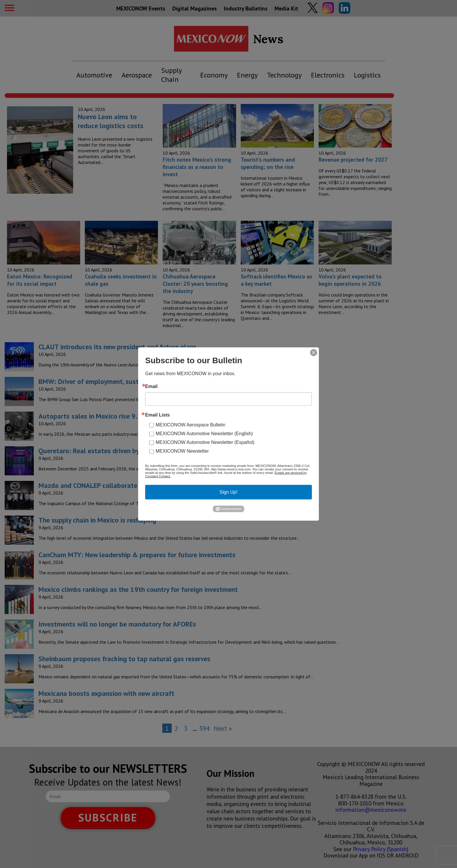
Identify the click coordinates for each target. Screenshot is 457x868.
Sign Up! (228, 492)
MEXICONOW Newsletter (182, 451)
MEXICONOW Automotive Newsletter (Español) (205, 442)
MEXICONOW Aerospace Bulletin (190, 425)
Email (151, 387)
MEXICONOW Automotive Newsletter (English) (204, 434)
